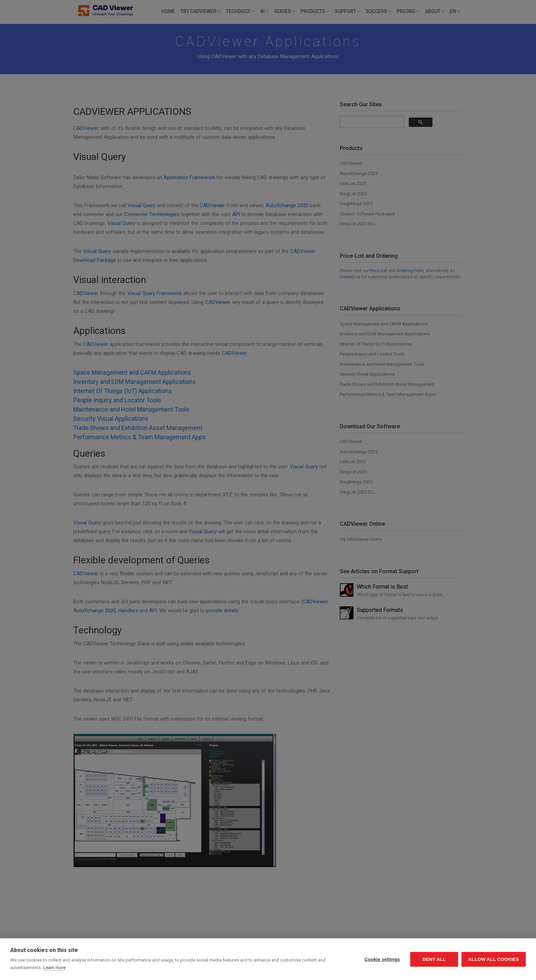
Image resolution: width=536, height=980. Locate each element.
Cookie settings (382, 959)
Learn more (55, 968)
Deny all (434, 959)
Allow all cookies (494, 959)
